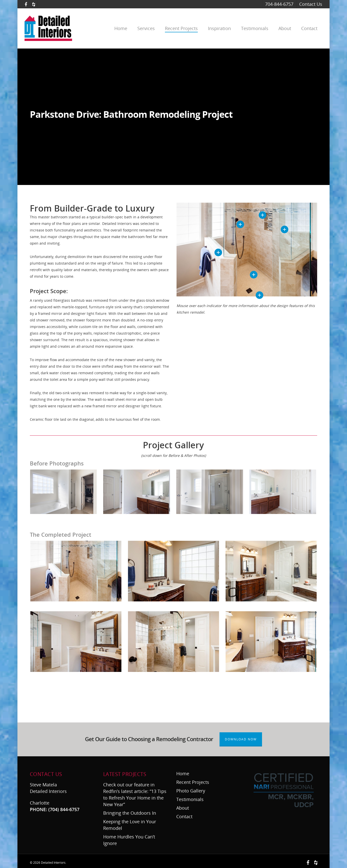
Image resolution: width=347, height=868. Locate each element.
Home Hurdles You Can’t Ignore (129, 840)
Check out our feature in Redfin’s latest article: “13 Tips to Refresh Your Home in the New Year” (135, 794)
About (285, 28)
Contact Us (311, 4)
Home (121, 28)
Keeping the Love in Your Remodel (130, 825)
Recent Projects (181, 28)
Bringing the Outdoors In (130, 813)
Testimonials (255, 28)
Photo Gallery (191, 791)
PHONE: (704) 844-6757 (55, 809)
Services (146, 28)
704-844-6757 (279, 4)
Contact (309, 28)
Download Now (241, 739)
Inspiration (219, 28)
